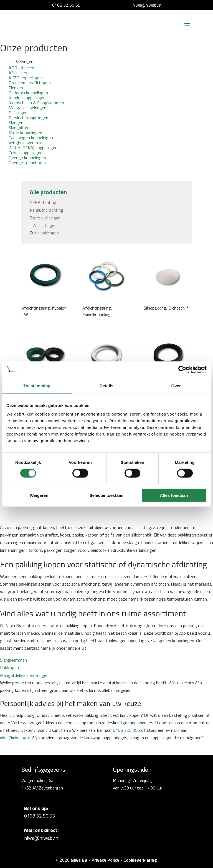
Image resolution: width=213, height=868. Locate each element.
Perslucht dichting (46, 210)
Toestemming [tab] (37, 385)
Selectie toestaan (107, 495)
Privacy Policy (105, 860)
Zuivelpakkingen (44, 233)
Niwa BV (79, 860)
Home (6, 61)
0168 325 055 (126, 730)
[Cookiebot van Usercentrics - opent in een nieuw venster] (182, 370)
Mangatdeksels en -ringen (24, 675)
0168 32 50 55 (66, 5)
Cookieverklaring (140, 860)
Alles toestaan (174, 495)
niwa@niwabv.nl (147, 5)
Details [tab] (106, 385)
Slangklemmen (13, 660)
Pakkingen (9, 667)
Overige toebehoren (27, 163)
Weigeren (39, 495)
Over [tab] (176, 385)
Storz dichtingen (45, 218)
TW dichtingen (43, 225)
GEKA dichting (43, 203)
